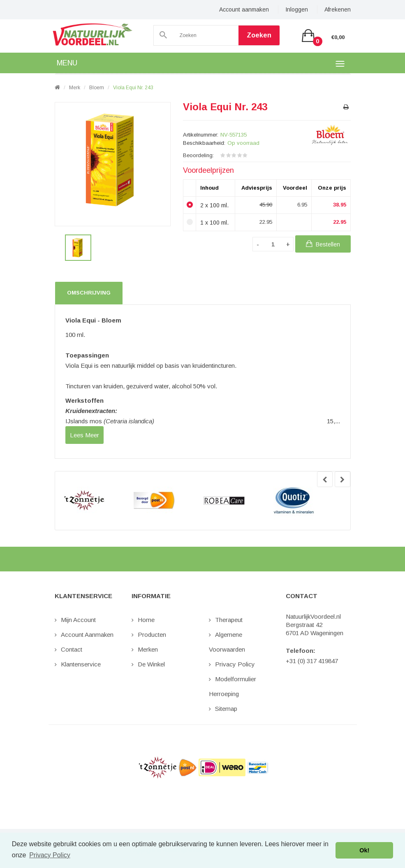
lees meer (84, 435)
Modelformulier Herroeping (233, 686)
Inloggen (297, 9)
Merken (148, 649)
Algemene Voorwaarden (227, 642)
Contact (72, 649)
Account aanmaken (244, 9)
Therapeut (229, 620)
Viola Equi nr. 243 (133, 88)
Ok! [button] (364, 850)
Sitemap (226, 709)
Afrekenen (338, 9)
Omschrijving (89, 293)
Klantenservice (81, 664)
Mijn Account (78, 620)
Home (146, 620)
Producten (152, 635)
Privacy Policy (235, 664)
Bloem (97, 88)
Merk (75, 88)
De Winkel (151, 664)
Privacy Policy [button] (50, 855)
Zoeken (259, 35)
